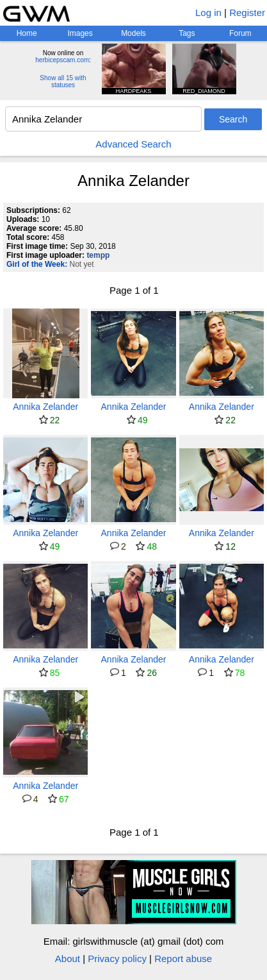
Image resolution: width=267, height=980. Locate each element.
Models (133, 33)
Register (247, 13)
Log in (208, 13)
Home (27, 33)
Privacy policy (117, 959)
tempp (98, 255)
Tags (187, 33)
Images (80, 33)
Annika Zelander (45, 407)
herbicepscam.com (62, 60)
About (68, 959)
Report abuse (183, 959)
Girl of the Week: (37, 264)
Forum (240, 33)
